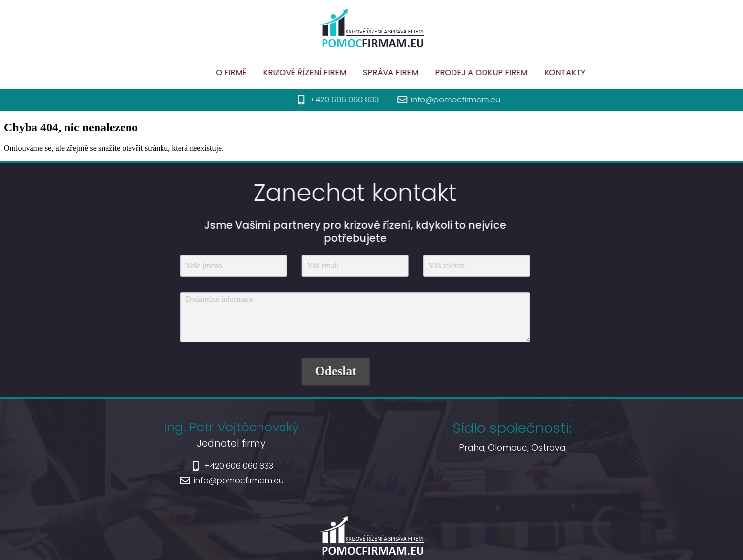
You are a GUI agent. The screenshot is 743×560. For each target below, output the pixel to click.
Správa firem (367, 73)
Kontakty (541, 73)
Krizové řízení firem (281, 73)
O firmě (207, 73)
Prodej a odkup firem (457, 73)
